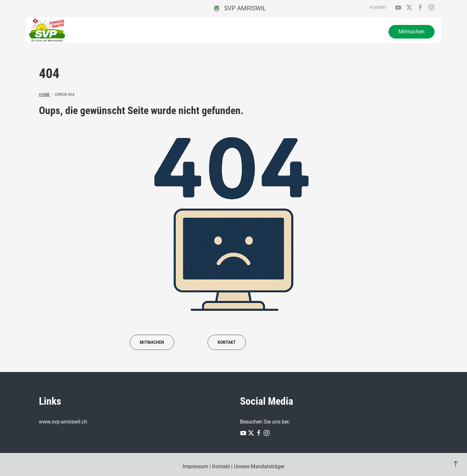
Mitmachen (412, 32)
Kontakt (378, 7)
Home (44, 95)
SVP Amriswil (240, 8)
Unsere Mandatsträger (259, 466)
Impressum (195, 466)
